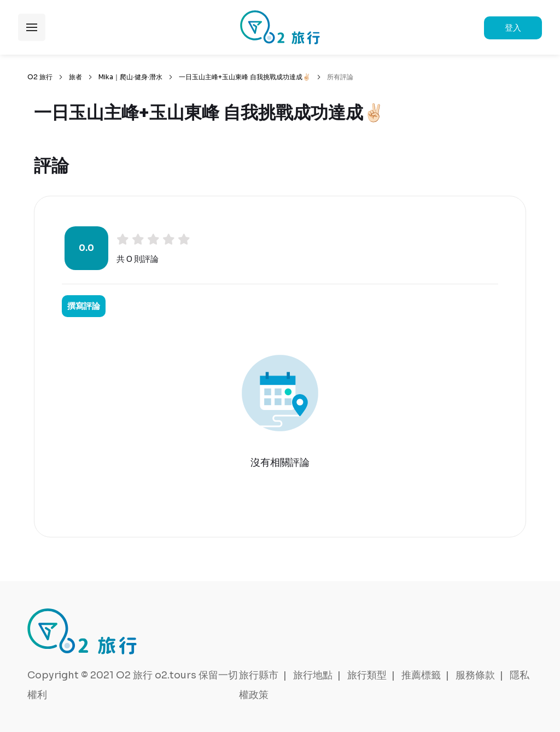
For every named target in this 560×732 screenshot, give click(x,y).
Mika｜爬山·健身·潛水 (130, 77)
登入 (513, 28)
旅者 (75, 77)
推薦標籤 (421, 675)
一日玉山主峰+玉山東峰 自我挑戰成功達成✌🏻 (245, 77)
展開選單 (32, 27)
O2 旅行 (40, 77)
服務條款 (475, 675)
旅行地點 (313, 675)
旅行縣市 (259, 675)
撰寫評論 (84, 306)
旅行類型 (367, 675)
